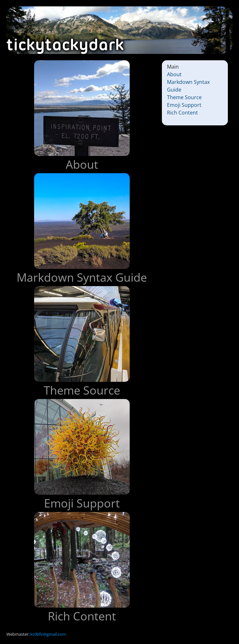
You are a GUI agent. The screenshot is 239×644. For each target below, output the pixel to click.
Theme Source (184, 97)
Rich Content (182, 113)
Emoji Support (184, 105)
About (174, 74)
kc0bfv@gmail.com (48, 634)
